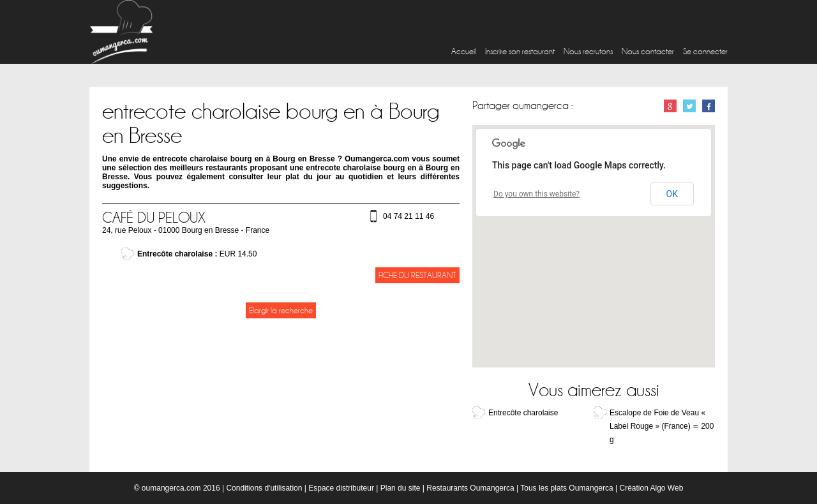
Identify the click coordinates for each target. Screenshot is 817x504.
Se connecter (705, 51)
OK (672, 194)
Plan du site (401, 488)
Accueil (464, 51)
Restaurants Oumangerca (470, 488)
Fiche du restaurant (417, 275)
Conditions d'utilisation (264, 488)
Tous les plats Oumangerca (566, 488)
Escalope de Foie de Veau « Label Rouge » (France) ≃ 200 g (662, 426)
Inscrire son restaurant (520, 51)
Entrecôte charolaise (523, 413)
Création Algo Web (651, 488)
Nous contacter (648, 51)
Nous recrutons (588, 51)
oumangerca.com (171, 488)
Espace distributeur (341, 488)
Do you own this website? (536, 194)
